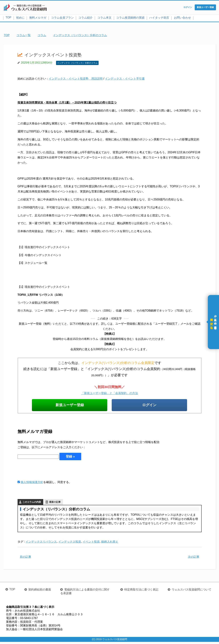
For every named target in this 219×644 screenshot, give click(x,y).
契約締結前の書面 (40, 592)
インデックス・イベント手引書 (125, 79)
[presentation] (45, 472)
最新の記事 (55, 504)
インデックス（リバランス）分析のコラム (77, 64)
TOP (8, 18)
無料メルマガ (38, 18)
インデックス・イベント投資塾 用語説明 (76, 79)
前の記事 (26, 559)
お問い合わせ (182, 18)
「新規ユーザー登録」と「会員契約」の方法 (110, 394)
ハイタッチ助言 (159, 18)
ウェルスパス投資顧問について (192, 592)
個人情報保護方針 (32, 484)
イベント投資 (91, 544)
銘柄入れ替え (110, 544)
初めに (20, 18)
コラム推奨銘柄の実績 (130, 18)
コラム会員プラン (62, 18)
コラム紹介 (85, 18)
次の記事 (194, 559)
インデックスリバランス (41, 544)
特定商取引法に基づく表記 (141, 592)
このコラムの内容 (32, 504)
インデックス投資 (70, 544)
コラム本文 (104, 18)
